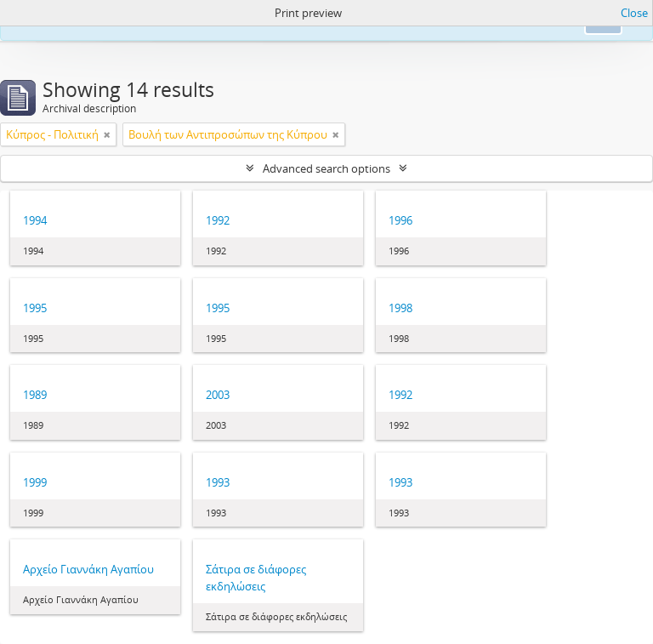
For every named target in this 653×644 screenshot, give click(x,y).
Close (634, 13)
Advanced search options (326, 168)
